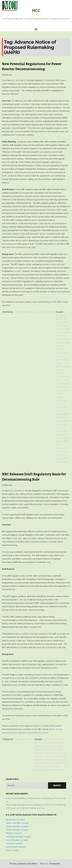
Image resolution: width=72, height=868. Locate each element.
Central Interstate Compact (17, 826)
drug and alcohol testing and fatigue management (62, 408)
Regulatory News (44, 312)
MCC (36, 11)
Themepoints (54, 864)
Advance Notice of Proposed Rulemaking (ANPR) (62, 322)
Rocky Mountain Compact (17, 840)
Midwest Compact (14, 833)
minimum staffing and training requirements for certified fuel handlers (52, 763)
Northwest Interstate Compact (18, 837)
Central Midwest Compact (17, 830)
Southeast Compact (14, 843)
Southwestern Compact (16, 847)
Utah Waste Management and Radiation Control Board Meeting (35, 805)
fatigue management (55, 756)
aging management (44, 746)
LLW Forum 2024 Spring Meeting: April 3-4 (25, 808)
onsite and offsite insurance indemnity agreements (62, 431)
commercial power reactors (62, 356)
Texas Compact (12, 850)
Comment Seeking (22, 312)
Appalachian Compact (15, 820)
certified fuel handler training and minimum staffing (63, 343)
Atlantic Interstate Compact (17, 823)
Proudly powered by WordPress (24, 864)
